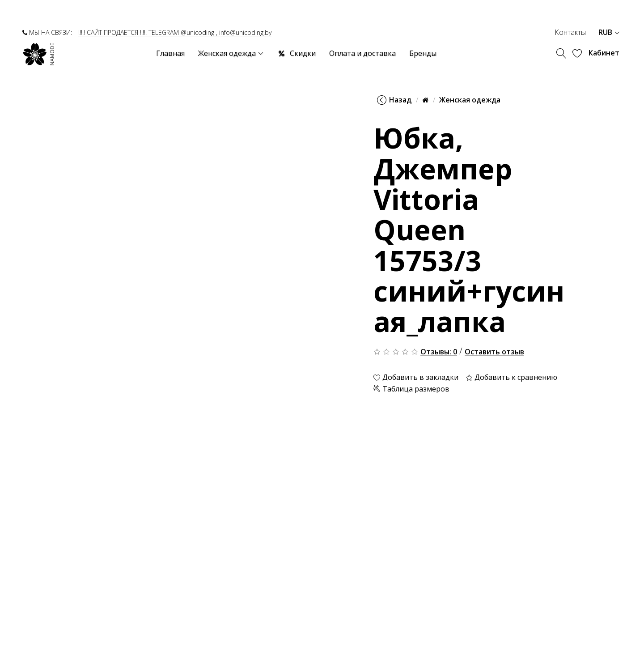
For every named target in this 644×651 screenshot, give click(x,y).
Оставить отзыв (494, 352)
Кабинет (604, 53)
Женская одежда (470, 100)
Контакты (570, 32)
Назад (394, 100)
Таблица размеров (411, 389)
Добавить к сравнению (511, 378)
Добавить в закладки (416, 378)
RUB (609, 32)
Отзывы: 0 (439, 352)
